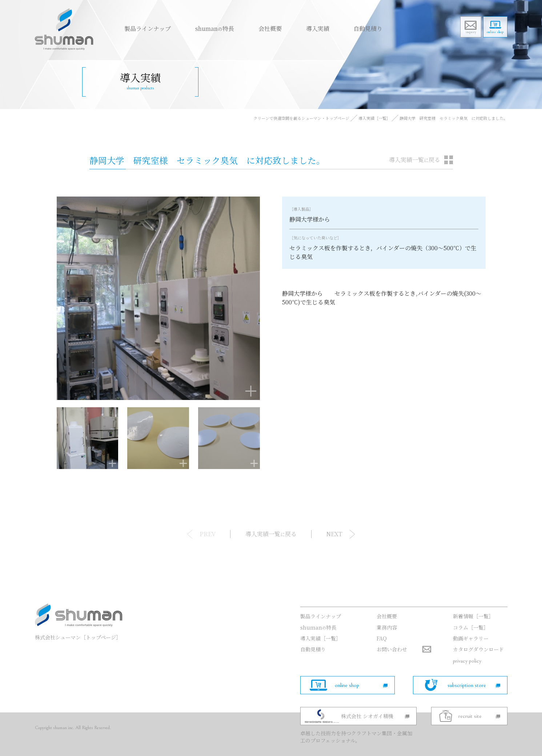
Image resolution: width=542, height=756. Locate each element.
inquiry (464, 35)
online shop (493, 35)
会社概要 (255, 28)
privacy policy (467, 661)
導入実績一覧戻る (415, 160)
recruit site (479, 716)
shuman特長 (204, 28)
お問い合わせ (392, 649)
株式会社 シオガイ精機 (378, 716)
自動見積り (344, 28)
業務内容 (387, 627)
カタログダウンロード (478, 649)
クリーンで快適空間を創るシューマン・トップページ (301, 118)
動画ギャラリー (471, 638)
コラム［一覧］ (471, 627)
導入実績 (298, 28)
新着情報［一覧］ (473, 616)
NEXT (334, 534)
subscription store (474, 685)
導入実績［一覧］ (374, 118)
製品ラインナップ (142, 28)
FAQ (382, 638)
